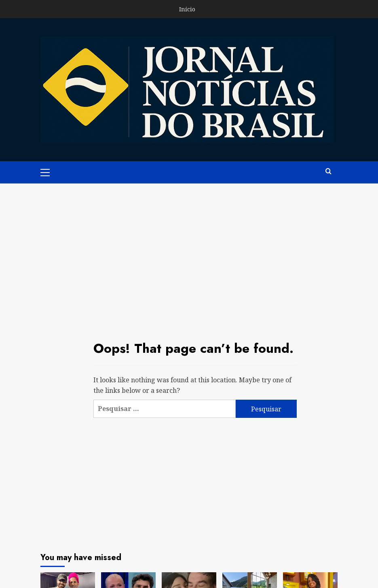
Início (187, 9)
